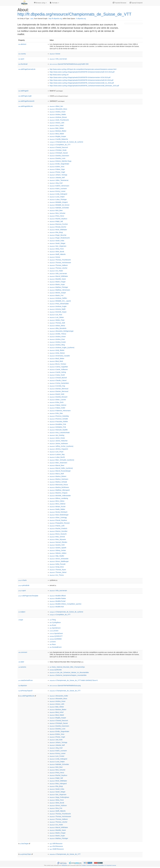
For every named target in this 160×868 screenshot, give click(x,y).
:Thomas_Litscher (59, 268)
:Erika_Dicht (57, 402)
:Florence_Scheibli (59, 419)
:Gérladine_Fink (58, 427)
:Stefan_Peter (57, 320)
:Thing (53, 620)
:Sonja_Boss (57, 567)
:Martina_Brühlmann (59, 487)
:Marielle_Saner (58, 279)
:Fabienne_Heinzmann (60, 411)
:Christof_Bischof (58, 378)
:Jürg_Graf (56, 183)
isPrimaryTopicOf (25, 691)
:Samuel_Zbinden (58, 542)
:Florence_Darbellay (59, 416)
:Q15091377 (56, 636)
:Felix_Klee (56, 413)
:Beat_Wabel (57, 134)
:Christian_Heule (58, 150)
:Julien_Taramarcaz (59, 180)
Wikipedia (64, 865)
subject (22, 612)
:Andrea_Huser (58, 112)
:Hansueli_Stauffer (59, 430)
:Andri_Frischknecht (59, 120)
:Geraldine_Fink (58, 424)
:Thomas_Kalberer (59, 265)
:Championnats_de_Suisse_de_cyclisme (66, 142)
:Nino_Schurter (58, 213)
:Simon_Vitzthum (58, 805)
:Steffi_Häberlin (58, 254)
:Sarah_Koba (57, 241)
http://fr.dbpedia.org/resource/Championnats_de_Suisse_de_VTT (75, 14)
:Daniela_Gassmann (59, 156)
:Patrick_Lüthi (57, 526)
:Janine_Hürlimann (59, 443)
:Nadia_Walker (57, 509)
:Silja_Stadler (57, 556)
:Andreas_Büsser (58, 117)
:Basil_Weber (57, 358)
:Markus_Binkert (58, 476)
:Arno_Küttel (57, 125)
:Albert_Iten (56, 106)
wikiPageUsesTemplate (28, 596)
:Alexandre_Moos (58, 109)
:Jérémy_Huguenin (59, 449)
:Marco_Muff (57, 474)
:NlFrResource (56, 844)
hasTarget (24, 844)
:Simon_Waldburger (59, 561)
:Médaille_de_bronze (60, 205)
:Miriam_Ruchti (58, 507)
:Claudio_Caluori (58, 380)
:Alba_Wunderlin (58, 328)
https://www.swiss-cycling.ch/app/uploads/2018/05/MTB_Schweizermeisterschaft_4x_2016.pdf (82, 83)
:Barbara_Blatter (58, 131)
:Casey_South (57, 375)
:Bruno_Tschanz (58, 364)
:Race (53, 644)
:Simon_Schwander (59, 559)
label (21, 662)
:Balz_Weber (57, 128)
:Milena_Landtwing (59, 498)
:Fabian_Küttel (57, 408)
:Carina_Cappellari (59, 367)
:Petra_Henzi (57, 216)
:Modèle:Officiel (58, 596)
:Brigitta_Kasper (58, 136)
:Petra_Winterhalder (59, 304)
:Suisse (55, 54)
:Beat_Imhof (57, 712)
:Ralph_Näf (56, 221)
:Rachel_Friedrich (58, 528)
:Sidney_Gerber (58, 550)
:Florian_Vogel (57, 172)
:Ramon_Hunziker (59, 531)
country (22, 54)
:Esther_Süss (57, 167)
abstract (22, 44)
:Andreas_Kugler (58, 306)
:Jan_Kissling (57, 435)
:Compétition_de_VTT (60, 145)
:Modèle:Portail (58, 601)
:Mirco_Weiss (57, 501)
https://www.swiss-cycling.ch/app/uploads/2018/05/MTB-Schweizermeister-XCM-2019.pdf (80, 77)
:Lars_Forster (57, 756)
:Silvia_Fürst (57, 249)
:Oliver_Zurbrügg (58, 518)
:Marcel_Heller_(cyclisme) (61, 468)
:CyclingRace (55, 622)
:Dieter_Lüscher (58, 400)
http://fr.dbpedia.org (55, 19)
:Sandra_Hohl (57, 545)
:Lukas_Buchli (57, 457)
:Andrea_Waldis (58, 114)
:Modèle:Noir (57, 607)
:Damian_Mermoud (59, 389)
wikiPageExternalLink (27, 69)
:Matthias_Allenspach (60, 490)
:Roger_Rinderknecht (60, 238)
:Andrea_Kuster (58, 342)
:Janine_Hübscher (59, 441)
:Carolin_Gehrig (58, 372)
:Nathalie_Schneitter (59, 208)
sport (21, 59)
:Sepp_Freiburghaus (59, 797)
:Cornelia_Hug (57, 386)
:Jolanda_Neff (57, 178)
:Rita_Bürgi (56, 232)
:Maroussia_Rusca (59, 485)
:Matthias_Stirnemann (60, 290)
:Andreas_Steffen (58, 298)
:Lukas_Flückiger (58, 199)
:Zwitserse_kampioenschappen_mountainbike (68, 675)
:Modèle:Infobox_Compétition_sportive (66, 604)
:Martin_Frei (57, 295)
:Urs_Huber (56, 271)
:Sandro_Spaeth (58, 548)
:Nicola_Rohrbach (59, 512)
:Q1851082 (56, 670)
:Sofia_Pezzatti (58, 564)
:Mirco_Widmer (58, 504)
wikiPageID (23, 91)
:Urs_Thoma (57, 575)
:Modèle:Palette (58, 598)
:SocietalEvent (56, 647)
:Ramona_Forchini (59, 224)
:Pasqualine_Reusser (60, 523)
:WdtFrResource (57, 849)
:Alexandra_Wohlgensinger (62, 331)
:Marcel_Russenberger (60, 471)
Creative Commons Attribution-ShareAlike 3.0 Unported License (99, 865)
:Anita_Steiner (57, 353)
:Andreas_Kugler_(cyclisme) (62, 348)
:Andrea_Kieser (58, 337)
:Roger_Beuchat (58, 235)
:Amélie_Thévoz (58, 334)
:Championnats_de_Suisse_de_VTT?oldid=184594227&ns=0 (74, 680)
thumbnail (23, 64)
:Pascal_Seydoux (58, 520)
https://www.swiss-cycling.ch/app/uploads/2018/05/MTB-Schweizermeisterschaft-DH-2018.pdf (81, 80)
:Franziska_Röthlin (59, 422)
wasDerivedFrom (26, 680)
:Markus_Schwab (58, 482)
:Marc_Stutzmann (58, 463)
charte (23, 580)
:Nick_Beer (56, 210)
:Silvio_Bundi (57, 252)
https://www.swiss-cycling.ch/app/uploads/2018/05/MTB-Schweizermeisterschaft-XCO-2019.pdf (82, 72)
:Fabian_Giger (57, 169)
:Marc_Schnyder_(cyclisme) (62, 460)
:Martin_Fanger (58, 282)
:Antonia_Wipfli (58, 309)
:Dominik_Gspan (58, 312)
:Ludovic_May (57, 454)
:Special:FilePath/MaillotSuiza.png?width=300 (69, 64)
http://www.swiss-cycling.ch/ (59, 75)
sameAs (22, 667)
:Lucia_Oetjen (57, 197)
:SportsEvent (55, 628)
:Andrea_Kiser (57, 339)
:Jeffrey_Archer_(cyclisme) (62, 446)
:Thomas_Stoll (57, 323)
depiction (23, 686)
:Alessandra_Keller (59, 696)
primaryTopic (25, 854)
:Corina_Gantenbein (59, 383)
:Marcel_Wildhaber (59, 276)
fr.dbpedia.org (81, 19)
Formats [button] (54, 3)
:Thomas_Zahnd (58, 572)
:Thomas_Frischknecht (60, 260)
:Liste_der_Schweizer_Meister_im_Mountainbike (69, 672)
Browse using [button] (40, 3)
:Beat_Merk (56, 361)
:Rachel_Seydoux (58, 219)
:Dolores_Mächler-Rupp (61, 161)
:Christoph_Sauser (59, 153)
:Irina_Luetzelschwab (60, 433)
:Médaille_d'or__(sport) (60, 301)
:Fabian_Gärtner (58, 405)
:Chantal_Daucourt (59, 147)
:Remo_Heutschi (58, 534)
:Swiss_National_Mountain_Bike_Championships (67, 667)
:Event (53, 625)
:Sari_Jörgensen (58, 246)
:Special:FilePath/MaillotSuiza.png (65, 686)
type (21, 620)
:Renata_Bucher (58, 227)
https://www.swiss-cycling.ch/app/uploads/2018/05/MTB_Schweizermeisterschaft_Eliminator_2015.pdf (84, 86)
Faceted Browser (120, 3)
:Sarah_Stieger (58, 243)
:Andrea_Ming (57, 345)
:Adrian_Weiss (57, 326)
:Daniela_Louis (58, 158)
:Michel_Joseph (58, 293)
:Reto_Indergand (58, 784)
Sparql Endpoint (136, 3)
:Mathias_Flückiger (59, 287)
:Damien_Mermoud (59, 391)
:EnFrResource (56, 846)
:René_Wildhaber (58, 230)
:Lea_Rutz (56, 315)
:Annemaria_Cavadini (60, 356)
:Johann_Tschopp (58, 175)
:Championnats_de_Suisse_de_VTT (65, 691)
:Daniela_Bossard (59, 397)
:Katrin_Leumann (58, 189)
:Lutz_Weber (57, 317)
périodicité (24, 585)
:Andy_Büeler (57, 350)
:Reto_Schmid (57, 537)
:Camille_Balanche (59, 139)
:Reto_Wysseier (58, 539)
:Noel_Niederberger (59, 515)
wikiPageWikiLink (26, 106)
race (32, 19)
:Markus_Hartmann (59, 479)
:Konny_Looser (58, 191)
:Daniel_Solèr (57, 394)
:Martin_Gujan (57, 284)
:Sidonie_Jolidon (58, 553)
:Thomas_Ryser (58, 570)
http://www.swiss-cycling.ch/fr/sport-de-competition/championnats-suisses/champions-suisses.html (83, 69)
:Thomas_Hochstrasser (60, 263)
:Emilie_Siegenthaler (59, 164)
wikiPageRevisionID (26, 101)
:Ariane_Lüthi (57, 123)
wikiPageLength (25, 96)
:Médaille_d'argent (59, 202)
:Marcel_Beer (57, 465)
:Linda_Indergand (58, 194)
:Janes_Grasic (57, 438)
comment (23, 652)
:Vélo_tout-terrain (58, 59)
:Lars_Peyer (57, 452)
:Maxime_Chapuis (59, 493)
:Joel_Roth (56, 740)
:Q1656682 (56, 639)
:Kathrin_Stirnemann (59, 186)
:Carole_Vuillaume (59, 369)
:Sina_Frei (56, 808)
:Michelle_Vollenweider (60, 496)
